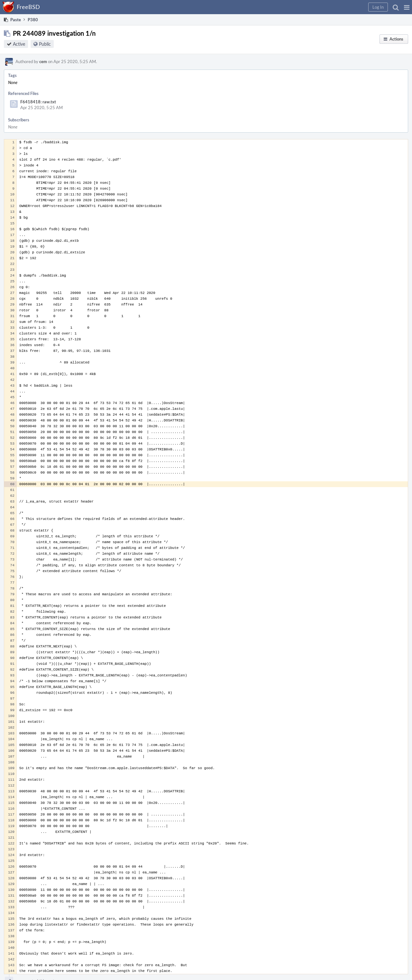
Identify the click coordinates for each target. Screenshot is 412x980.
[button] (407, 7)
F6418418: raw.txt (38, 102)
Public (45, 44)
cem (43, 61)
